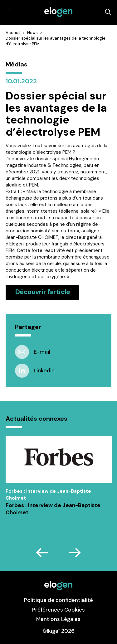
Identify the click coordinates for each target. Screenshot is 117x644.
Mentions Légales (58, 619)
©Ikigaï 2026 (58, 631)
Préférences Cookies (58, 610)
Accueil (13, 33)
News (32, 33)
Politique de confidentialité (58, 600)
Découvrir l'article (43, 292)
